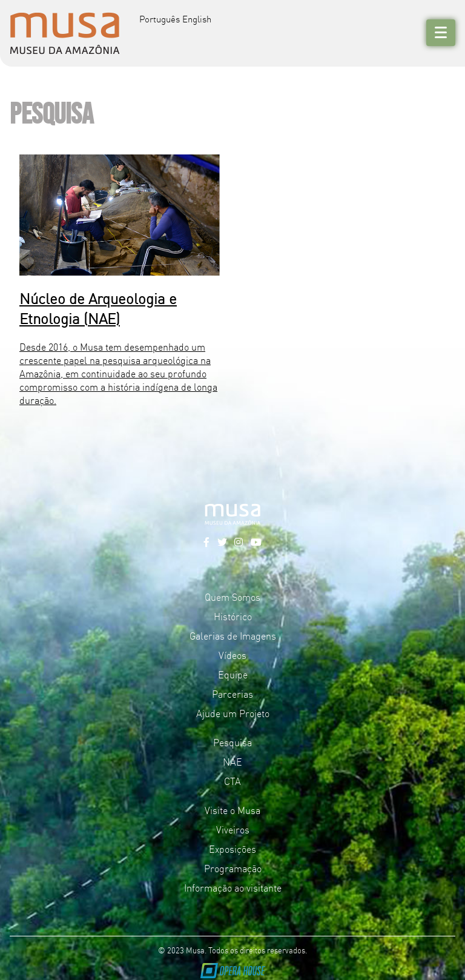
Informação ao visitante (233, 887)
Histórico (233, 616)
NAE (232, 761)
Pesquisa (232, 742)
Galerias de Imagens (233, 635)
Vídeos (232, 655)
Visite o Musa (232, 810)
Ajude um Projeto (233, 713)
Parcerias (232, 694)
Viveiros (233, 829)
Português (160, 18)
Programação (233, 868)
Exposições (232, 849)
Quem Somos (232, 597)
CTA (232, 781)
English (197, 18)
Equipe (233, 674)
